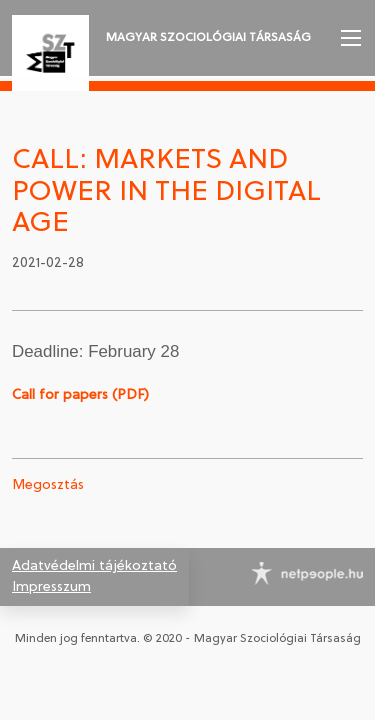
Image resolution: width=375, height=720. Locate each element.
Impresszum (51, 587)
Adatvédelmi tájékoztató (94, 566)
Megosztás (48, 485)
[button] (349, 38)
